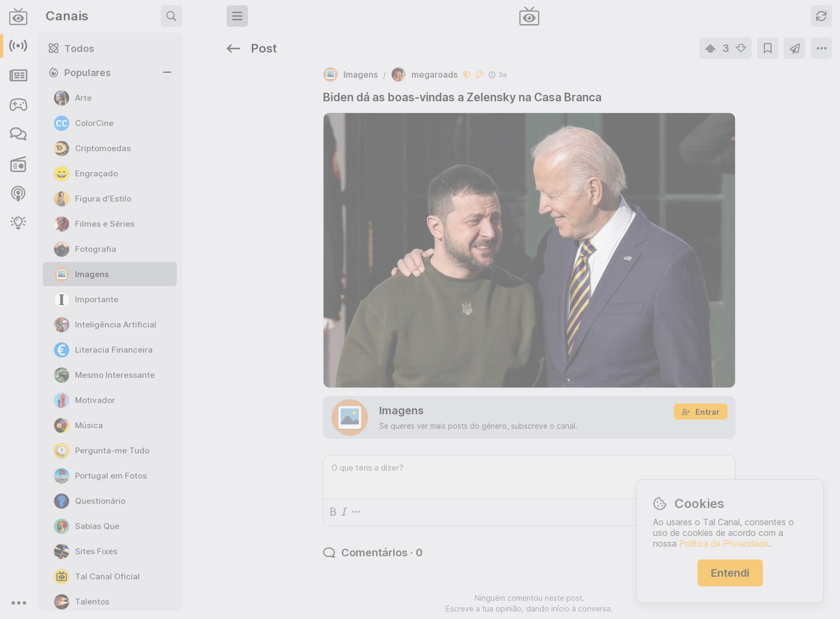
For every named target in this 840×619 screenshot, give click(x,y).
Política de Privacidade (724, 543)
